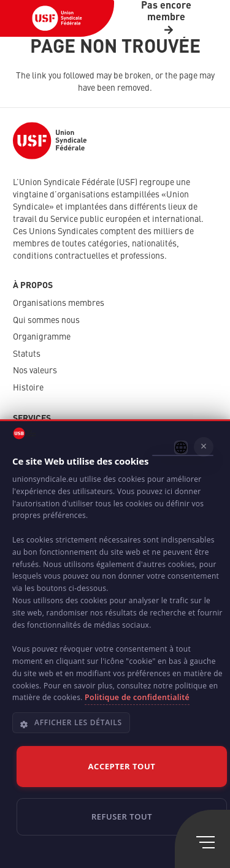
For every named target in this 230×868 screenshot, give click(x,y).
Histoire (28, 388)
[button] (117, 728)
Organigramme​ (42, 337)
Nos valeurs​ (35, 371)
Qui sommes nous (46, 321)
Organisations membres (59, 303)
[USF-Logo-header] (57, 18)
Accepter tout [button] (122, 766)
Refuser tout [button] (122, 817)
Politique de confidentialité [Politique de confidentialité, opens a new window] (137, 697)
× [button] (204, 446)
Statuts (27, 354)
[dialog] (115, 644)
